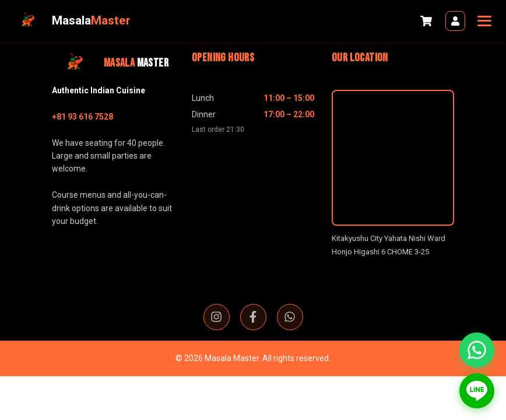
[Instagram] (217, 317)
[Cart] (426, 21)
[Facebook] (253, 317)
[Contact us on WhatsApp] (477, 350)
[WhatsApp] (290, 317)
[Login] (455, 21)
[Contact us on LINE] (477, 391)
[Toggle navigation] (483, 21)
